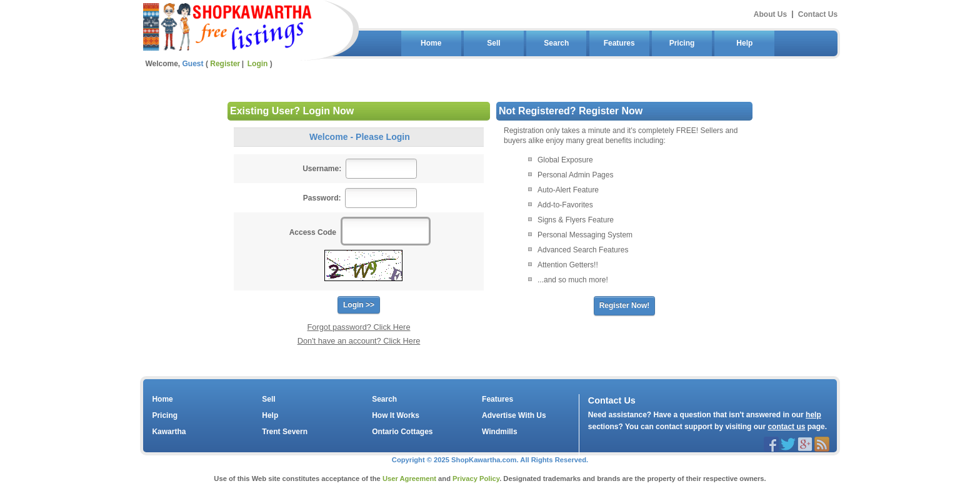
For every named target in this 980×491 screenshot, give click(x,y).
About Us (770, 14)
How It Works (396, 415)
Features (619, 43)
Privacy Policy (476, 479)
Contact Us (818, 14)
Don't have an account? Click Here (359, 341)
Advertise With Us (514, 415)
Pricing (682, 43)
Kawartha (169, 432)
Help (744, 43)
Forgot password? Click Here (359, 327)
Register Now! (625, 305)
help (813, 415)
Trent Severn (285, 432)
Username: (322, 169)
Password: (322, 198)
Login (258, 64)
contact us (786, 427)
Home (431, 43)
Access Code (313, 232)
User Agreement (409, 479)
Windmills (500, 432)
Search (556, 43)
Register (225, 64)
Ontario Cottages (402, 432)
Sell (493, 43)
